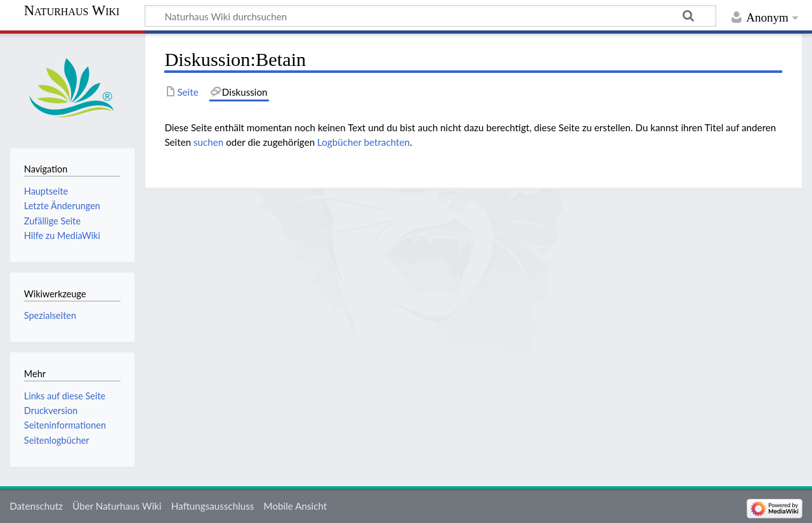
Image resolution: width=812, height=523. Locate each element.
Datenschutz (36, 506)
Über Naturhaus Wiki (117, 506)
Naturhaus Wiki (72, 11)
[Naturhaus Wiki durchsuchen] (430, 16)
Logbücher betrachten (363, 142)
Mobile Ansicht (296, 506)
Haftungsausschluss (213, 506)
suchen (208, 142)
